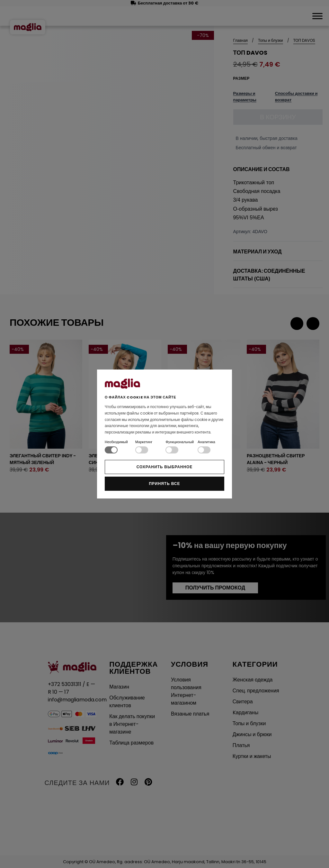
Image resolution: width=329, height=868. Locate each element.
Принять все (165, 484)
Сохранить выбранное (165, 467)
